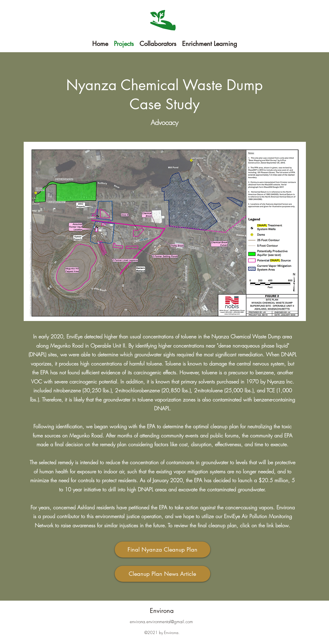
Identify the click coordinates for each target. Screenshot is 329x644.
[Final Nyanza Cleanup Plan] (163, 550)
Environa (162, 611)
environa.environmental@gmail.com (161, 622)
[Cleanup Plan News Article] (163, 574)
